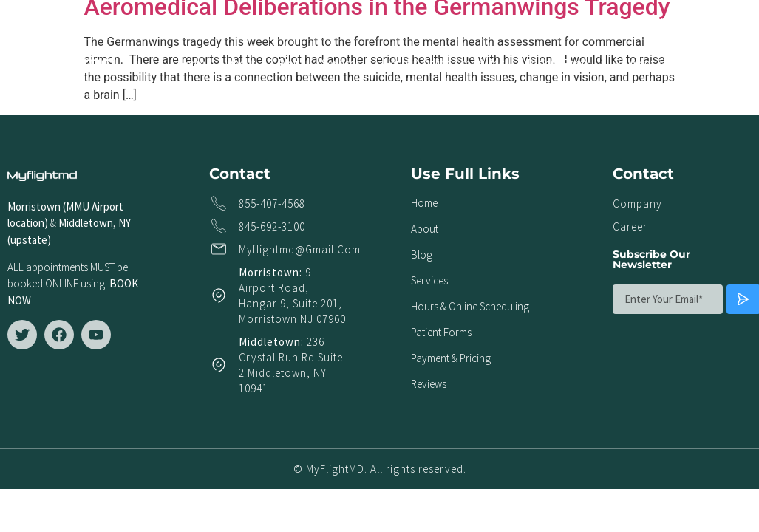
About (242, 63)
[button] (739, 20)
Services (341, 63)
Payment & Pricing (656, 63)
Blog (289, 63)
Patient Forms (559, 63)
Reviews (739, 63)
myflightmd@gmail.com (300, 249)
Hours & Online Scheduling (444, 63)
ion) (39, 223)
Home (192, 63)
